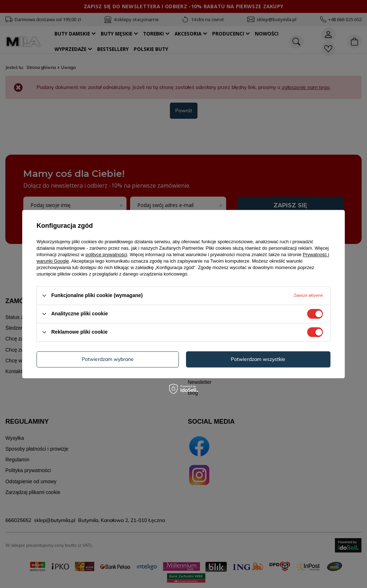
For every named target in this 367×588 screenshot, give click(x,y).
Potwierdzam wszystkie (258, 359)
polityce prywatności (106, 255)
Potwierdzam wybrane (108, 359)
